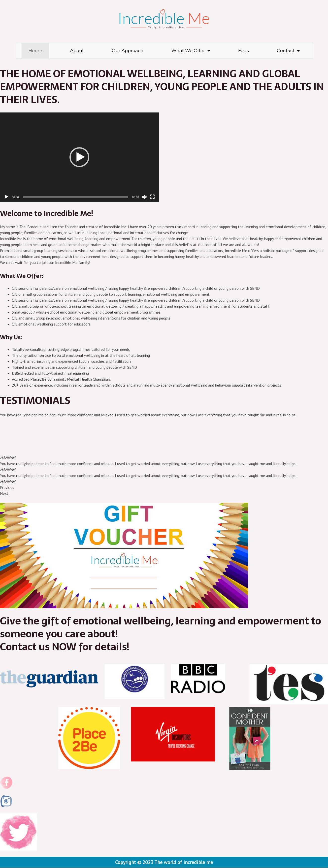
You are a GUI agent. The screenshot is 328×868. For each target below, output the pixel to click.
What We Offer (191, 51)
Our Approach (128, 51)
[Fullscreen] (152, 197)
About (77, 51)
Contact (288, 51)
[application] (79, 157)
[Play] (6, 197)
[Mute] (144, 197)
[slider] (76, 197)
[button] (79, 157)
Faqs (244, 51)
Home (35, 51)
